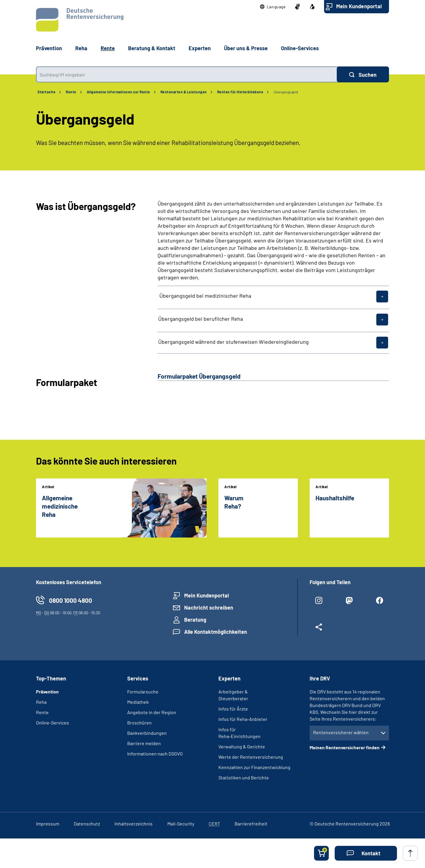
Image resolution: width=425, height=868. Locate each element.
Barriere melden (144, 743)
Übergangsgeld (286, 92)
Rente (71, 92)
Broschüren (139, 723)
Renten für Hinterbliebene (240, 92)
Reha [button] (81, 48)
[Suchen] (363, 74)
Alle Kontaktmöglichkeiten (216, 632)
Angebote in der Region (152, 712)
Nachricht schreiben (209, 608)
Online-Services (300, 48)
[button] (273, 7)
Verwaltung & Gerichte (242, 746)
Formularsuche (143, 692)
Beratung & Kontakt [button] (152, 48)
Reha (41, 702)
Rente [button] (108, 48)
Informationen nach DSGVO (155, 754)
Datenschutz (87, 824)
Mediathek (138, 702)
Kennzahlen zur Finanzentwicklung (254, 767)
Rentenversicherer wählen (341, 732)
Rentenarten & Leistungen (184, 92)
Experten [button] (200, 48)
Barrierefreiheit (251, 824)
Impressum (48, 824)
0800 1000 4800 (71, 600)
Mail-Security (181, 824)
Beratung (195, 620)
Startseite (46, 92)
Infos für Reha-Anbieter (243, 719)
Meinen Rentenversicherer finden (345, 747)
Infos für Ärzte (233, 709)
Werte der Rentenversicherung (251, 757)
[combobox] (186, 74)
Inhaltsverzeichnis (134, 824)
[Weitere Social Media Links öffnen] (319, 629)
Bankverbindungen (147, 733)
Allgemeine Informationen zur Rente (118, 92)
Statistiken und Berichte (244, 777)
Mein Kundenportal (359, 6)
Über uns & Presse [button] (246, 48)
